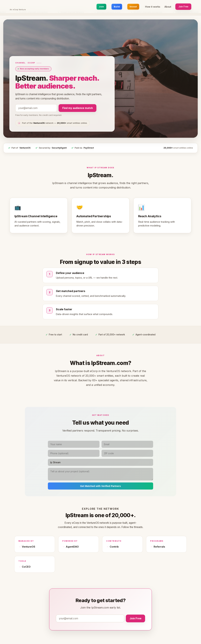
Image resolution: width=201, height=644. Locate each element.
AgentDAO (72, 547)
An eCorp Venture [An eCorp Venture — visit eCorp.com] (18, 10)
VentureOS (25, 148)
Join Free (183, 7)
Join (101, 7)
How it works (153, 7)
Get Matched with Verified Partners (100, 486)
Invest (133, 7)
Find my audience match (78, 108)
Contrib (114, 547)
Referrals (159, 547)
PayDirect (89, 148)
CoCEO (26, 567)
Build (117, 7)
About (168, 7)
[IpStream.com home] (18, 5)
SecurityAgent (59, 148)
